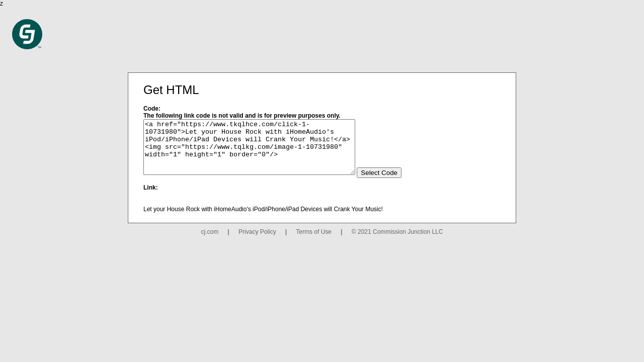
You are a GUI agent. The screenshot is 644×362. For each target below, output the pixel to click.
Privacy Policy (257, 242)
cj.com (210, 242)
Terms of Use (314, 242)
